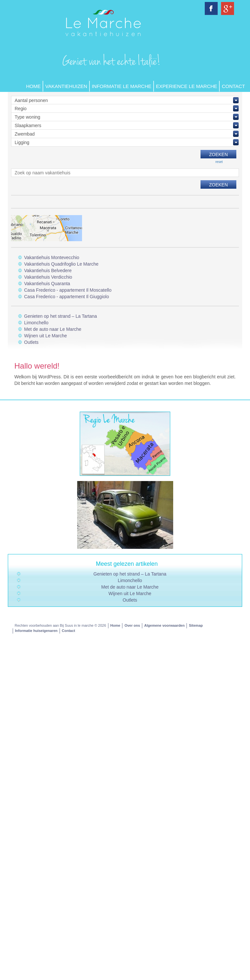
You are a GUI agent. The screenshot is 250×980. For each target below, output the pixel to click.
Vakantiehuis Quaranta (47, 284)
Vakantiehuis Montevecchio (52, 257)
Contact (233, 86)
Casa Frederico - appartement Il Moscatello (68, 290)
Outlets (31, 342)
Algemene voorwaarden (164, 625)
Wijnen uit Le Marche (46, 336)
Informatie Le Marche (122, 86)
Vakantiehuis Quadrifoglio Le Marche (61, 264)
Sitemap (196, 625)
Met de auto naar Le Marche (53, 329)
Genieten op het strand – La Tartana (61, 316)
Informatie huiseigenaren (36, 631)
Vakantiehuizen (66, 86)
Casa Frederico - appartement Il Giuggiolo (67, 297)
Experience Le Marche (187, 86)
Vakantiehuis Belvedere (48, 271)
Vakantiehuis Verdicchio (48, 277)
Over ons (132, 625)
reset (219, 162)
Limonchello (36, 323)
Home (33, 86)
